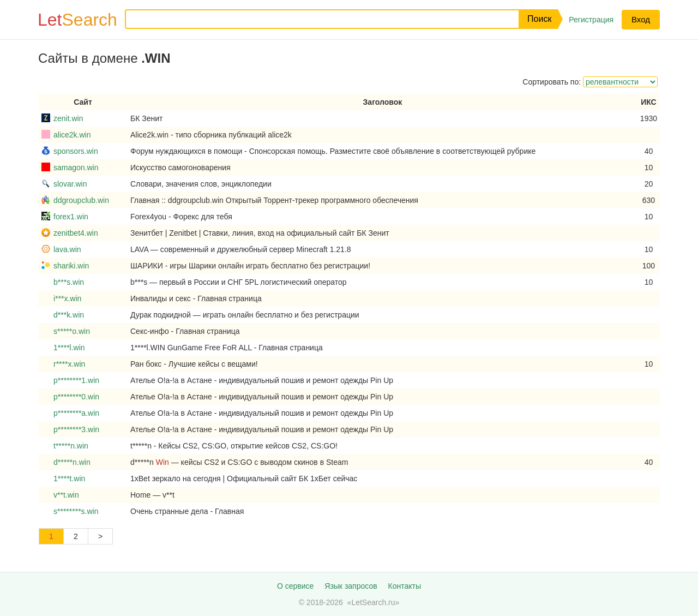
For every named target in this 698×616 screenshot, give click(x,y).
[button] (538, 19)
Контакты (405, 586)
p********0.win (76, 397)
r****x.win (69, 364)
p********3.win (76, 429)
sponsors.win (76, 151)
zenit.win (68, 118)
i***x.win (67, 298)
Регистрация (591, 20)
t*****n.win (71, 446)
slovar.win (70, 184)
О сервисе (295, 586)
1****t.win (69, 479)
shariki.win (71, 266)
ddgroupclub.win (81, 200)
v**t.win (66, 495)
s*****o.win (72, 331)
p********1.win (76, 380)
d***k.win (69, 315)
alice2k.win (72, 135)
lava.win (67, 249)
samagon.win (76, 168)
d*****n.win (72, 462)
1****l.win (69, 348)
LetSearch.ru (373, 602)
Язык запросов (351, 586)
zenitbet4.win (76, 233)
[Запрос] (314, 19)
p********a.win (76, 413)
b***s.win (69, 282)
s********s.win (76, 511)
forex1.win (71, 217)
